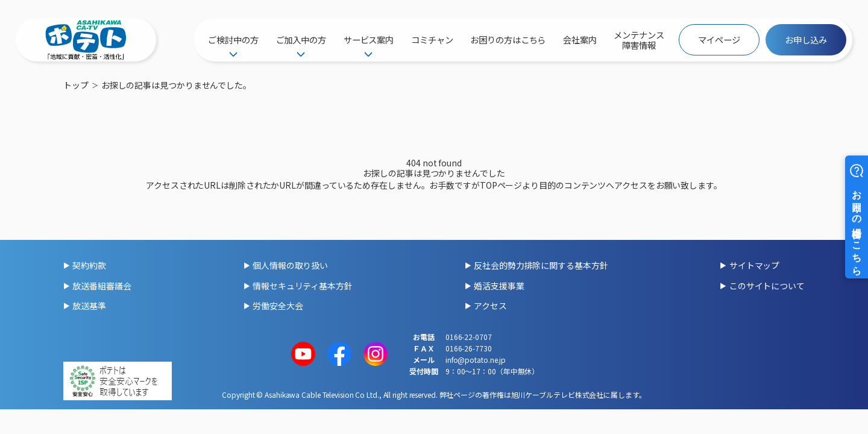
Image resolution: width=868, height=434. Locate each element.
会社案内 (580, 39)
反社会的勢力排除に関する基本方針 (541, 265)
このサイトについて (767, 286)
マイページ (719, 39)
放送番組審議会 (102, 286)
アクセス (490, 306)
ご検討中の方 (233, 39)
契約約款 (89, 265)
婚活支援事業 (499, 286)
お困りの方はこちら (508, 39)
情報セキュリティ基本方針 (303, 286)
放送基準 (89, 306)
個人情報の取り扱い (290, 265)
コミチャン (432, 39)
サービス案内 (369, 39)
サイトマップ (754, 265)
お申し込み (806, 39)
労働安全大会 (278, 306)
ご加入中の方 (301, 39)
